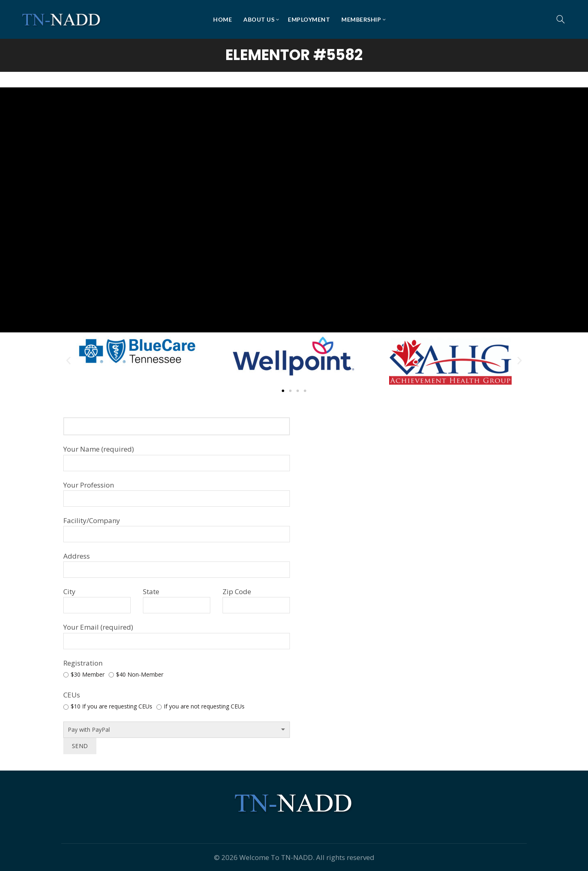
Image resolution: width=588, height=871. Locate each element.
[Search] (561, 19)
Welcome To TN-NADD (276, 857)
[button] (68, 361)
